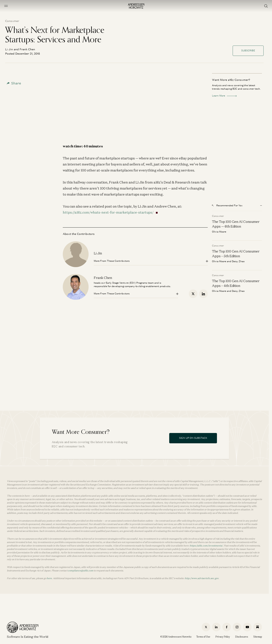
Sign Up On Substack (193, 438)
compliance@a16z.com (81, 571)
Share (14, 83)
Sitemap (258, 637)
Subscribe (248, 50)
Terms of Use (203, 637)
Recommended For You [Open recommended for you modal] (227, 205)
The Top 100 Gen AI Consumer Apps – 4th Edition (236, 283)
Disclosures (242, 637)
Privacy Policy (223, 637)
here (49, 578)
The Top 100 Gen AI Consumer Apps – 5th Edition (236, 254)
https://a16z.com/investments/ (206, 546)
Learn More (224, 96)
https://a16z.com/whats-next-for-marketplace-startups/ (108, 212)
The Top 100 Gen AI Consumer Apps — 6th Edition (236, 224)
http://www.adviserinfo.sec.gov (202, 578)
